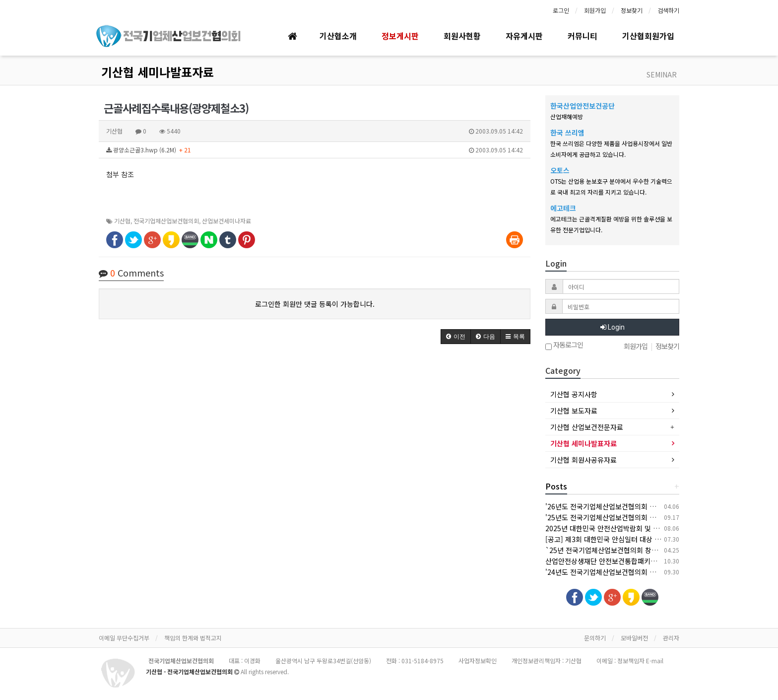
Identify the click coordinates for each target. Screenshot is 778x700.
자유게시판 (524, 36)
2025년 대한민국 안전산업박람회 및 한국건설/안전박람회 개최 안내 (645, 528)
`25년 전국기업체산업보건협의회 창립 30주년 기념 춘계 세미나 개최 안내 (653, 550)
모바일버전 (634, 638)
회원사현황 (462, 36)
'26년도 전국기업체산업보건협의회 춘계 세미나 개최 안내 (629, 506)
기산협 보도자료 (574, 411)
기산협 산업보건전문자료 (587, 427)
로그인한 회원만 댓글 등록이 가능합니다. (315, 304)
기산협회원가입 (648, 36)
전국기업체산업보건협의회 (166, 221)
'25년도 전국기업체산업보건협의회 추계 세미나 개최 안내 (629, 517)
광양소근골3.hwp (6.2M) (315, 150)
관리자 (671, 638)
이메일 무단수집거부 (124, 638)
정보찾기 (632, 10)
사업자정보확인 (478, 661)
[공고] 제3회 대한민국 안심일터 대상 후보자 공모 (617, 539)
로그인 (561, 10)
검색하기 (668, 10)
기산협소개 (338, 36)
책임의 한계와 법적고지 (193, 638)
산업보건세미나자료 (227, 221)
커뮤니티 (583, 36)
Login (613, 327)
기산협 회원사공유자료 (583, 460)
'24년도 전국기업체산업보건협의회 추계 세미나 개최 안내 (629, 572)
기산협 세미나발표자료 (158, 72)
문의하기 (595, 638)
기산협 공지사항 (574, 394)
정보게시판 (400, 36)
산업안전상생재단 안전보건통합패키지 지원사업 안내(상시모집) (638, 561)
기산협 (122, 221)
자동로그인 (564, 346)
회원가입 (595, 10)
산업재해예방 (567, 116)
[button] (456, 337)
